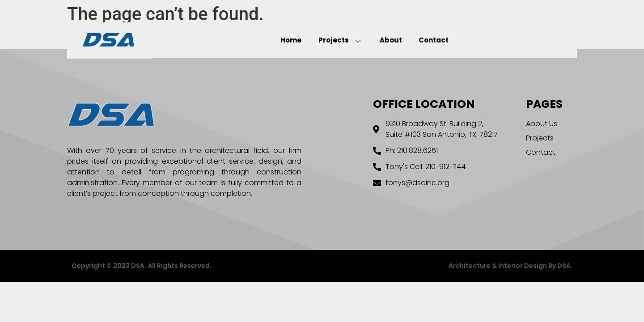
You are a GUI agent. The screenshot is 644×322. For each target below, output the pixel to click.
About (389, 40)
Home (296, 40)
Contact (429, 40)
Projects (342, 40)
